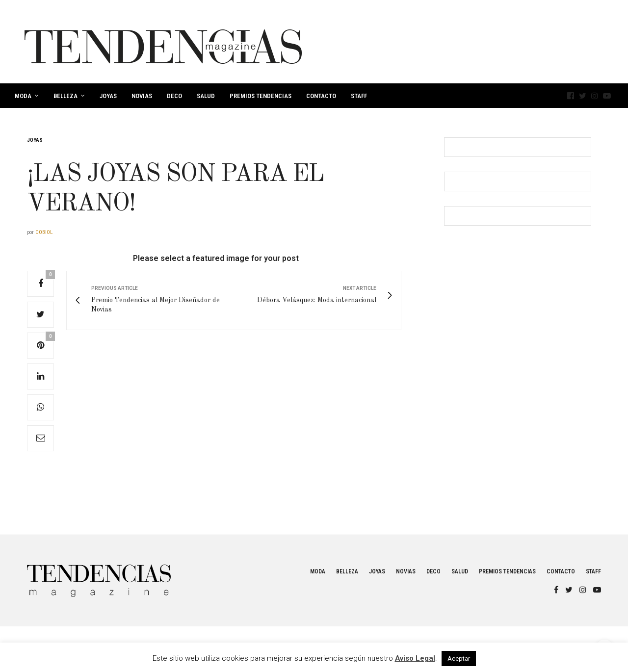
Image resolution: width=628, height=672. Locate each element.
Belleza (65, 96)
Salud (206, 96)
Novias (142, 96)
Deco (174, 96)
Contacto (321, 96)
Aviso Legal (415, 658)
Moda (23, 96)
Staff (359, 96)
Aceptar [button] (459, 659)
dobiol (44, 232)
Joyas (108, 96)
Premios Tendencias (261, 96)
